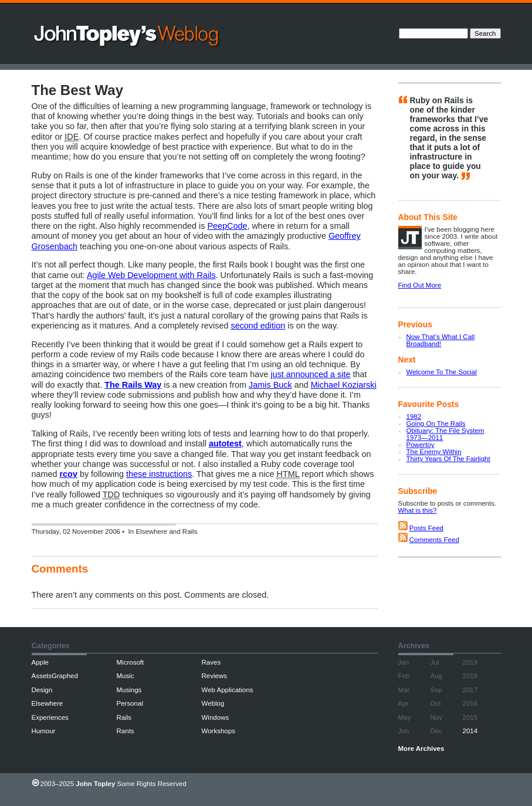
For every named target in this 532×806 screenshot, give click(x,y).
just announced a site (310, 374)
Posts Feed (426, 528)
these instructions (159, 474)
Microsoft (131, 662)
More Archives (421, 749)
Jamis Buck (270, 385)
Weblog (213, 703)
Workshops (218, 731)
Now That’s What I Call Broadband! (441, 340)
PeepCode (227, 226)
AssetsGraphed (55, 676)
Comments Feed (434, 540)
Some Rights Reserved (152, 784)
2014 (470, 731)
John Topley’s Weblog (127, 35)
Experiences (50, 717)
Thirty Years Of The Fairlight (448, 459)
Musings (129, 690)
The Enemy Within (434, 452)
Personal (130, 703)
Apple (40, 662)
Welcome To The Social (442, 372)
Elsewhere (151, 531)
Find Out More (420, 285)
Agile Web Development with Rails (151, 275)
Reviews (215, 676)
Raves (211, 662)
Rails (190, 531)
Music (126, 676)
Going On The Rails (436, 424)
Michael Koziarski (344, 385)
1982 (414, 416)
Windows (216, 717)
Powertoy (421, 445)
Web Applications (228, 690)
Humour (44, 731)
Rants (126, 731)
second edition (258, 326)
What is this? (418, 510)
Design (42, 690)
